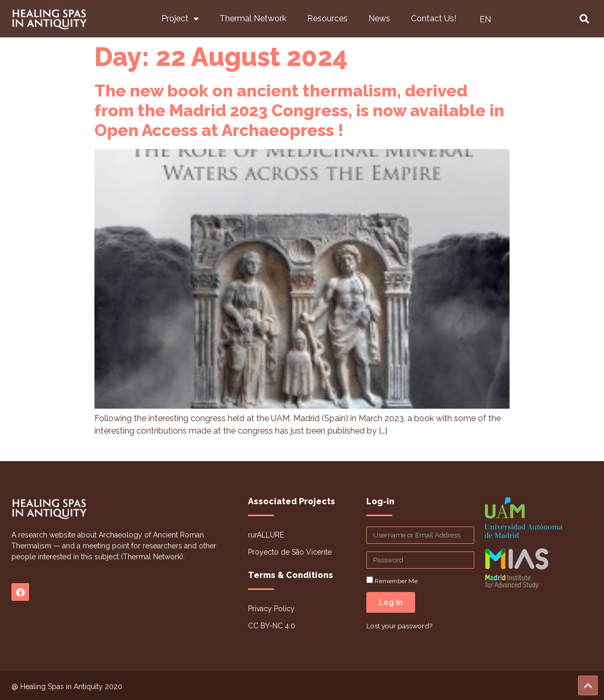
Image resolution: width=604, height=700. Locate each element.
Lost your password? (399, 626)
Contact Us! (434, 18)
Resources (327, 18)
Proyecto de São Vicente (290, 552)
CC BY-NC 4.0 (272, 626)
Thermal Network (253, 18)
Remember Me (392, 580)
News (379, 18)
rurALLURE (266, 535)
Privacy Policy (271, 609)
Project (180, 19)
